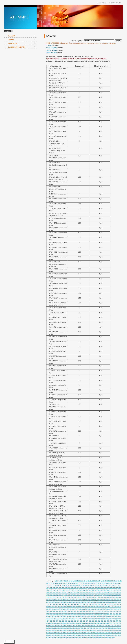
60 (99, 583)
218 (90, 597)
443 (90, 619)
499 (108, 623)
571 (99, 630)
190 (81, 595)
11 (69, 581)
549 (108, 628)
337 (72, 609)
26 (101, 581)
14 (76, 581)
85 (77, 586)
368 (90, 612)
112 (72, 588)
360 (66, 612)
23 (95, 581)
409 (63, 616)
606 (54, 635)
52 (81, 583)
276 (114, 602)
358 (60, 612)
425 (111, 616)
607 (57, 635)
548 (105, 628)
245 (96, 600)
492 (87, 623)
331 (54, 609)
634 (63, 638)
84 (75, 586)
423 (105, 616)
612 (72, 635)
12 (72, 581)
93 (94, 586)
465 (81, 621)
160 (66, 593)
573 (105, 630)
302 (117, 605)
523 (105, 626)
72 (49, 586)
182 (57, 595)
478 (120, 621)
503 (120, 623)
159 (63, 593)
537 (72, 628)
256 (54, 602)
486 (69, 623)
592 (87, 633)
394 (93, 614)
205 (51, 597)
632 (57, 638)
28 (106, 581)
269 (93, 602)
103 (119, 586)
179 (48, 595)
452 (117, 619)
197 (102, 595)
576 (114, 630)
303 (120, 605)
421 (99, 616)
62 (103, 583)
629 (48, 638)
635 (66, 638)
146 (99, 590)
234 (63, 600)
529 (48, 628)
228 (120, 597)
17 (82, 581)
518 (90, 626)
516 (84, 626)
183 (60, 595)
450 (111, 619)
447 (102, 619)
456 (54, 621)
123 (105, 588)
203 (120, 595)
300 (111, 605)
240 (81, 600)
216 (84, 597)
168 (90, 593)
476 (114, 621)
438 (75, 619)
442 (87, 619)
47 (71, 583)
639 (78, 638)
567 (87, 630)
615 (81, 635)
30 (110, 581)
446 (99, 619)
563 (75, 630)
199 (108, 595)
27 (104, 581)
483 (60, 623)
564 (78, 630)
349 (108, 609)
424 (108, 616)
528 (120, 626)
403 (120, 614)
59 (96, 583)
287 (72, 605)
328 (120, 607)
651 (114, 638)
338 (75, 609)
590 (81, 633)
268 (90, 602)
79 (64, 586)
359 (63, 612)
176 (114, 593)
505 (51, 626)
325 (111, 607)
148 (105, 590)
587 (72, 633)
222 (102, 597)
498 (105, 623)
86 (79, 586)
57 (92, 583)
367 (87, 612)
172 (102, 593)
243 (90, 600)
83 (73, 586)
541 (84, 628)
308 (60, 607)
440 (81, 619)
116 (84, 588)
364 (78, 612)
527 (117, 626)
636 (69, 638)
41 (58, 583)
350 (111, 609)
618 (90, 635)
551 (114, 628)
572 (102, 630)
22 (93, 581)
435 (66, 619)
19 (86, 581)
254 (48, 602)
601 (114, 633)
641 (84, 638)
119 (93, 588)
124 (108, 588)
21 (91, 581)
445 (96, 619)
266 (84, 602)
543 (90, 628)
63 (105, 583)
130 (51, 590)
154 (48, 593)
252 (117, 600)
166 (84, 593)
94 (96, 586)
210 (66, 597)
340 (81, 609)
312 (72, 607)
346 (99, 609)
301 (114, 605)
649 (108, 638)
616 (84, 635)
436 (69, 619)
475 (111, 621)
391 (84, 614)
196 (99, 595)
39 (54, 583)
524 (108, 626)
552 (117, 628)
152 (117, 590)
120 (96, 588)
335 (66, 609)
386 (69, 614)
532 (57, 628)
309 (63, 607)
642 (87, 638)
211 (69, 597)
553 (120, 628)
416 (84, 616)
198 (105, 595)
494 (93, 623)
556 (54, 630)
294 (93, 605)
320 (96, 607)
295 (96, 605)
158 (60, 593)
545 (96, 628)
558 (60, 630)
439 (78, 619)
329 (48, 609)
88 (84, 586)
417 (87, 616)
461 (69, 621)
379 (48, 614)
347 (102, 609)
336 (69, 609)
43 (62, 583)
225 (111, 597)
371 (99, 612)
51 (79, 583)
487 (72, 623)
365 (81, 612)
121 (99, 588)
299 (108, 605)
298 (105, 605)
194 (93, 595)
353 (120, 609)
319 (93, 607)
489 (78, 623)
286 (69, 605)
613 (75, 635)
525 (111, 626)
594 (93, 633)
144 (93, 590)
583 (60, 633)
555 (51, 630)
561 (69, 630)
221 (99, 597)
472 (102, 621)
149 (108, 590)
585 (66, 633)
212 (72, 597)
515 (81, 626)
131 (54, 590)
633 (60, 638)
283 (60, 605)
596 (99, 633)
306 (54, 607)
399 (108, 614)
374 (108, 612)
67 (114, 583)
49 (75, 583)
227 (117, 597)
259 (63, 602)
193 (90, 595)
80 (66, 586)
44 (64, 583)
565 (81, 630)
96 (101, 586)
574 (108, 630)
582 (57, 633)
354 (48, 612)
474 (108, 621)
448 (105, 619)
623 (105, 635)
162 (72, 593)
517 (87, 626)
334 (63, 609)
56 (90, 583)
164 (78, 593)
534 (63, 628)
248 (105, 600)
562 (72, 630)
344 (93, 609)
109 (63, 588)
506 (54, 626)
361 (69, 612)
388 (75, 614)
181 (54, 595)
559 (63, 630)
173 (105, 593)
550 (111, 628)
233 (60, 600)
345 (96, 609)
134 (63, 590)
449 (108, 619)
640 (81, 638)
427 (117, 616)
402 (117, 614)
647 (102, 638)
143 (90, 590)
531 (54, 628)
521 (99, 626)
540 (81, 628)
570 (96, 630)
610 (66, 635)
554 (48, 630)
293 (90, 605)
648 (105, 638)
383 (60, 614)
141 (84, 590)
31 (112, 581)
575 (111, 630)
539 (78, 628)
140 (81, 590)
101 (113, 586)
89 (86, 586)
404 (48, 616)
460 (66, 621)
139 (78, 590)
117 (87, 588)
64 (107, 583)
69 (118, 583)
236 (69, 600)
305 (51, 607)
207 (57, 597)
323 (105, 607)
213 (75, 597)
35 (121, 581)
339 (78, 609)
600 (111, 633)
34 (119, 581)
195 (96, 595)
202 (117, 595)
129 (48, 590)
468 (90, 621)
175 (111, 593)
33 (116, 581)
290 (81, 605)
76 (58, 586)
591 (84, 633)
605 (51, 635)
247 (102, 600)
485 (66, 623)
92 (92, 586)
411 (69, 616)
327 (117, 607)
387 (72, 614)
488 (75, 623)
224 (108, 597)
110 (66, 588)
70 (120, 583)
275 (111, 602)
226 (114, 597)
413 (75, 616)
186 (69, 595)
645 (96, 638)
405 (51, 616)
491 (84, 623)
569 (93, 630)
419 (93, 616)
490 (81, 623)
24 (97, 581)
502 (117, 623)
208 (60, 597)
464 (78, 621)
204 (48, 597)
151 (114, 590)
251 (114, 600)
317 (87, 607)
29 (108, 581)
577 (117, 630)
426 (114, 616)
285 (66, 605)
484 (63, 623)
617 (87, 635)
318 (90, 607)
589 (78, 633)
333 (60, 609)
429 (48, 619)
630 (51, 638)
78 (62, 586)
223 (105, 597)
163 (75, 593)
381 (54, 614)
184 (63, 595)
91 (90, 586)
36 (47, 583)
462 (72, 621)
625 (111, 635)
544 (93, 628)
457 (57, 621)
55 (88, 583)
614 (78, 635)
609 (63, 635)
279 (48, 605)
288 (75, 605)
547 (102, 628)
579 (48, 633)
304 (48, 607)
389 (78, 614)
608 (60, 635)
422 (102, 616)
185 (66, 595)
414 (78, 616)
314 (78, 607)
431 (54, 619)
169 (93, 593)
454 (48, 621)
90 (88, 586)
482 (57, 623)
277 (117, 602)
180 (51, 595)
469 (93, 621)
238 (75, 600)
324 (108, 607)
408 (60, 616)
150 (111, 590)
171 (99, 593)
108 (60, 588)
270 (96, 602)
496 (99, 623)
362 (72, 612)
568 (90, 630)
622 (102, 635)
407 (57, 616)
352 (117, 609)
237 (72, 600)
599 (108, 633)
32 (114, 581)
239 (78, 600)
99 (107, 586)
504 (48, 626)
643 (90, 638)
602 (117, 633)
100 (110, 586)
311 (69, 607)
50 (77, 583)
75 (56, 586)
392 (87, 614)
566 (84, 630)
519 (93, 626)
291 (84, 605)
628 (120, 635)
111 (69, 588)
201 (114, 595)
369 (93, 612)
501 (114, 623)
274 (108, 602)
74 (54, 586)
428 (120, 616)
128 (120, 588)
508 (60, 626)
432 (57, 619)
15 (78, 581)
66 (111, 583)
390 (81, 614)
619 (93, 635)
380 (51, 614)
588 (75, 633)
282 (57, 605)
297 (102, 605)
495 (96, 623)
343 (90, 609)
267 (87, 602)
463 (75, 621)
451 (114, 619)
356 (54, 612)
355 (51, 612)
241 (84, 600)
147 (102, 590)
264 (78, 602)
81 (69, 586)
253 (120, 600)
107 (57, 588)
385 (66, 614)
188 (75, 595)
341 (84, 609)
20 (89, 581)
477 (117, 621)
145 (96, 590)
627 (117, 635)
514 (78, 626)
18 (84, 581)
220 (96, 597)
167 (87, 593)
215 (81, 597)
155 (51, 593)
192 (87, 595)
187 (72, 595)
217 (87, 597)
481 (54, 623)
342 (87, 609)
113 (75, 588)
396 (99, 614)
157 (57, 593)
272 (102, 602)
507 (57, 626)
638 (75, 638)
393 (90, 614)
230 (51, 600)
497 (102, 623)
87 (81, 586)
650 (111, 638)
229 (48, 600)
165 (81, 593)
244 (93, 600)
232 (57, 600)
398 (105, 614)
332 (57, 609)
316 (84, 607)
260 (66, 602)
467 (87, 621)
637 (72, 638)
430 (51, 619)
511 (69, 626)
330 (51, 609)
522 (102, 626)
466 (84, 621)
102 (116, 586)
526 (114, 626)
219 (93, 597)
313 (75, 607)
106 (54, 588)
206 (54, 597)
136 (69, 590)
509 (63, 626)
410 (66, 616)
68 (116, 583)
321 (99, 607)
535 (66, 628)
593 (90, 633)
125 (111, 588)
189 (78, 595)
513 (75, 626)
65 (109, 583)
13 (74, 581)
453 (120, 619)
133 (60, 590)
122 (102, 588)
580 (51, 633)
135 (66, 590)
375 (111, 612)
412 (72, 616)
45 (66, 583)
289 (78, 605)
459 (63, 621)
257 (57, 602)
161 (69, 593)
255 (51, 602)
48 (73, 583)
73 (51, 586)
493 (90, 623)
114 (78, 588)
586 (69, 633)
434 (63, 619)
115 (81, 588)
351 (114, 609)
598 (105, 633)
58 (94, 583)
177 (117, 593)
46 (69, 583)
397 (102, 614)
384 (63, 614)
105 (51, 588)
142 (87, 590)
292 (87, 605)
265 (81, 602)
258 (60, 602)
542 (87, 628)
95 (99, 586)
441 (84, 619)
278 (120, 602)
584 (63, 633)
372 (102, 612)
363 (75, 612)
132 (57, 590)
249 (108, 600)
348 (105, 609)
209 (63, 597)
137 (72, 590)
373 (105, 612)
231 (54, 600)
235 (66, 600)
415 (81, 616)
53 (84, 583)
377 (117, 612)
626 (114, 635)
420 (96, 616)
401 (114, 614)
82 (71, 586)
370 (96, 612)
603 (120, 633)
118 (90, 588)
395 (96, 614)
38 (51, 583)
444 (93, 619)
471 (99, 621)
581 (54, 633)
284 (63, 605)
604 (48, 635)
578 (120, 630)
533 (60, 628)
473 (105, 621)
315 (81, 607)
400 (111, 614)
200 (111, 595)
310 (66, 607)
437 (72, 619)
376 (114, 612)
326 (114, 607)
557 (57, 630)
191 (84, 595)
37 (49, 583)
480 (51, 623)
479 (48, 623)
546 (99, 628)
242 (87, 600)
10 (67, 581)
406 (54, 616)
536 (69, 628)
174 (108, 593)
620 (96, 635)
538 (75, 628)
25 (99, 581)
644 (93, 638)
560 (66, 630)
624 (108, 635)
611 (69, 635)
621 (99, 635)
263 (75, 602)
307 (57, 607)
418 (90, 616)
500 (111, 623)
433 (60, 619)
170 (96, 593)
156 (54, 593)
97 (103, 586)
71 (47, 586)
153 (120, 590)
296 (99, 605)
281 (54, 605)
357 (57, 612)
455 (51, 621)
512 (72, 626)
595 (96, 633)
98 (105, 586)
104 (48, 588)
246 (99, 600)
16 (80, 581)
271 (99, 602)
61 (101, 583)
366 (84, 612)
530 (51, 628)
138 (75, 590)
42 (60, 583)
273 (105, 602)
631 (54, 638)
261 (69, 602)
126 (114, 588)
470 (96, 621)
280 (51, 605)
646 (99, 638)
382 (57, 614)
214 (78, 597)
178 (120, 593)
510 (66, 626)
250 (111, 600)
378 (120, 612)
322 (102, 607)
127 (117, 588)
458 (60, 621)
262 (72, 602)
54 (86, 583)
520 (96, 626)
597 (102, 633)
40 (56, 583)
